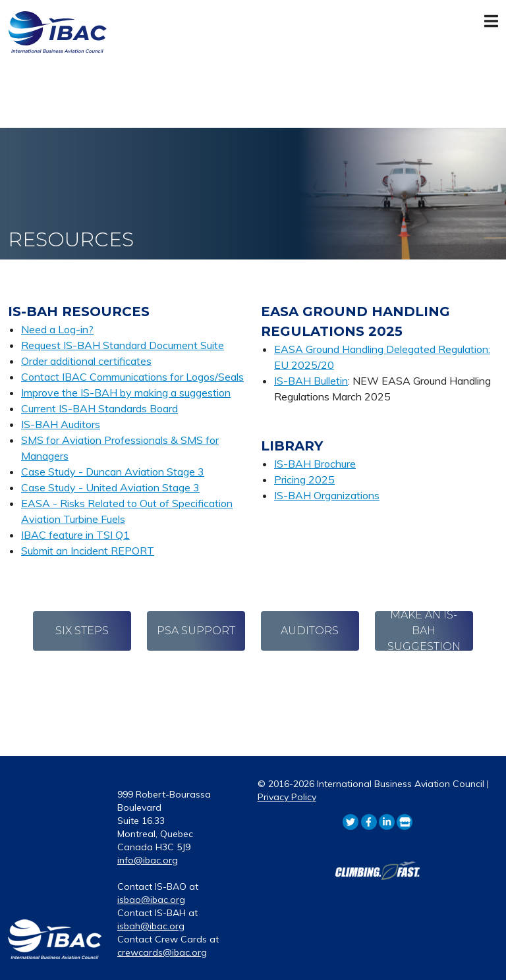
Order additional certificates (86, 361)
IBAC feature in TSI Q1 (75, 535)
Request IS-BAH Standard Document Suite (123, 345)
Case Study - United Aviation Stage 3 (110, 487)
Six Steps (82, 631)
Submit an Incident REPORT (88, 551)
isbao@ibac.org (151, 900)
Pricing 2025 (304, 479)
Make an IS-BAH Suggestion (424, 631)
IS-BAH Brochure (315, 464)
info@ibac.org (148, 860)
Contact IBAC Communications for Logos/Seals (132, 377)
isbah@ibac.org (151, 926)
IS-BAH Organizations (327, 495)
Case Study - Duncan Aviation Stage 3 (113, 472)
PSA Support (196, 631)
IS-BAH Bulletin (311, 381)
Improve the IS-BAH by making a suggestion (126, 393)
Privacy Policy (287, 797)
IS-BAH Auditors (61, 424)
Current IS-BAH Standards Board (99, 408)
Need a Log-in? (57, 329)
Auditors (310, 631)
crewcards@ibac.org (162, 952)
